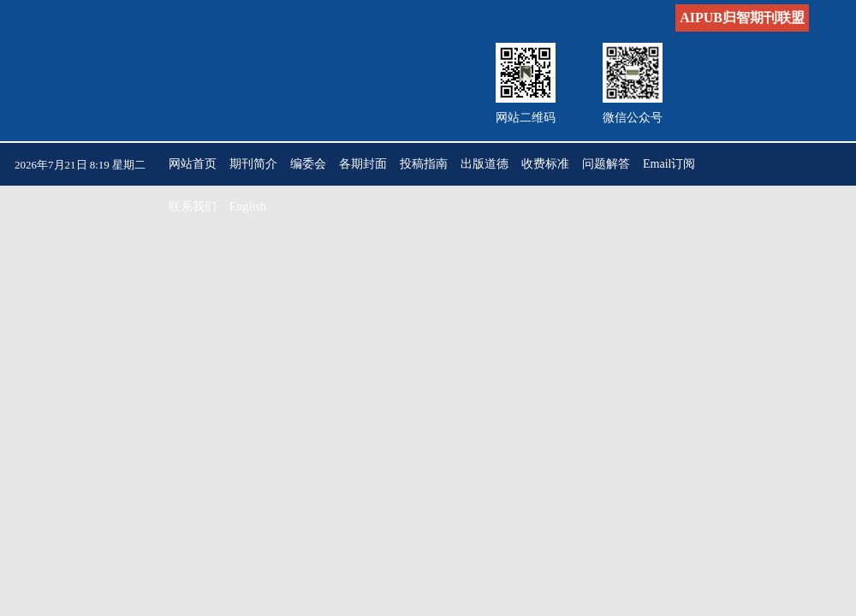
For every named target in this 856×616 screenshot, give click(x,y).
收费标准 (545, 164)
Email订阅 (669, 164)
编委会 (308, 164)
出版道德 (484, 164)
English (248, 207)
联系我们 (193, 207)
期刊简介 (253, 164)
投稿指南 (424, 164)
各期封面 (363, 164)
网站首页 (193, 164)
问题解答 (606, 164)
